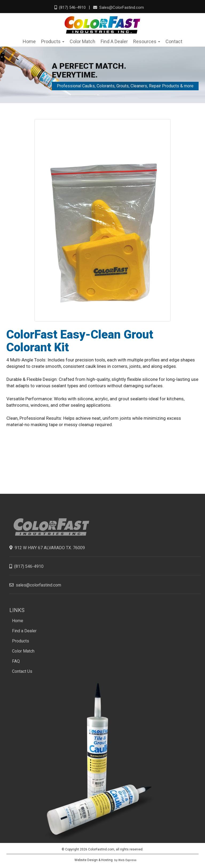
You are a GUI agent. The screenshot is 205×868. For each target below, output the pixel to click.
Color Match (23, 651)
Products (21, 641)
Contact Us (22, 671)
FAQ (16, 661)
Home (18, 621)
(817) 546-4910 (70, 7)
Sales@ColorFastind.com (119, 7)
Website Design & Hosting (94, 860)
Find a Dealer (24, 631)
